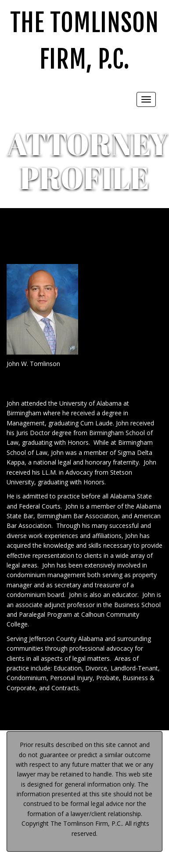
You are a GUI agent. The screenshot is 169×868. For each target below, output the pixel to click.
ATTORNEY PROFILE (88, 160)
